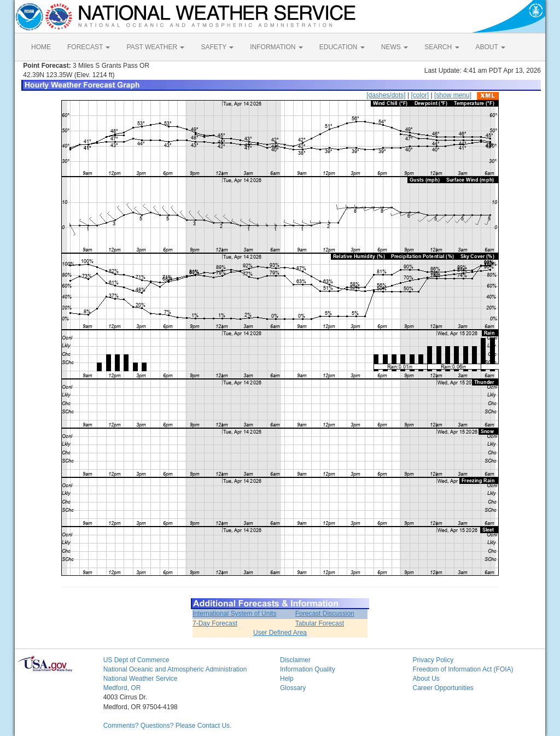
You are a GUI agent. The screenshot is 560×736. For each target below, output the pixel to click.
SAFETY (217, 47)
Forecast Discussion (325, 614)
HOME (41, 47)
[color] (420, 95)
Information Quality (308, 669)
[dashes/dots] (386, 95)
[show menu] (453, 95)
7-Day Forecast (215, 623)
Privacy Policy (433, 660)
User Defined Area (280, 633)
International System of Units (234, 614)
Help (287, 679)
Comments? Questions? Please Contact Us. (168, 726)
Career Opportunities (443, 688)
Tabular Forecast (320, 623)
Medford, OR (122, 688)
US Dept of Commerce (136, 660)
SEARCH (442, 47)
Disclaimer (295, 660)
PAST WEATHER (155, 47)
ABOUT (491, 47)
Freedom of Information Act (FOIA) (463, 669)
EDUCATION (342, 47)
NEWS (395, 47)
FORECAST (89, 47)
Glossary (293, 688)
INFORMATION (276, 47)
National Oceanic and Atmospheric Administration (175, 669)
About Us (426, 679)
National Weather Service (141, 679)
